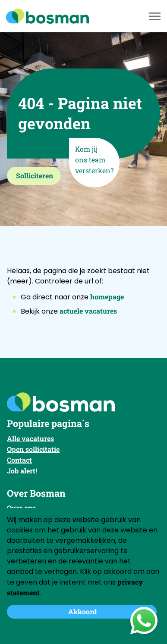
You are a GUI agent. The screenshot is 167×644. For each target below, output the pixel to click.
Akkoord (82, 611)
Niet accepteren (82, 630)
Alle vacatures (30, 438)
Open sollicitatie (33, 449)
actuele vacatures (88, 311)
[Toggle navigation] (155, 16)
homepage (107, 297)
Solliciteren (35, 176)
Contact (19, 460)
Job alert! (22, 471)
